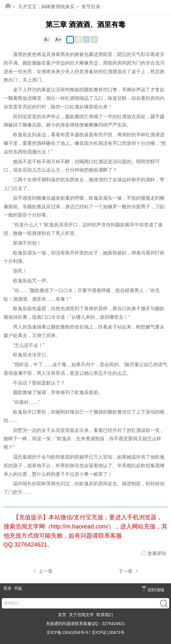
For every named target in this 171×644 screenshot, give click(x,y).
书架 (18, 588)
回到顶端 (153, 589)
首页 (62, 615)
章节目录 (91, 7)
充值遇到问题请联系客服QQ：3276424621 (85, 624)
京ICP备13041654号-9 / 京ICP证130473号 (85, 632)
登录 (7, 588)
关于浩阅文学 (81, 615)
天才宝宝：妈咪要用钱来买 (46, 7)
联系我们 (105, 615)
